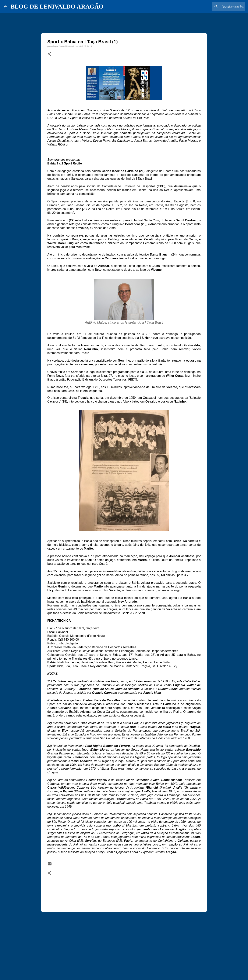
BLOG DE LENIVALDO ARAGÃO (57, 6)
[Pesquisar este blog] (225, 7)
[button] (50, 54)
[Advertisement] (124, 944)
